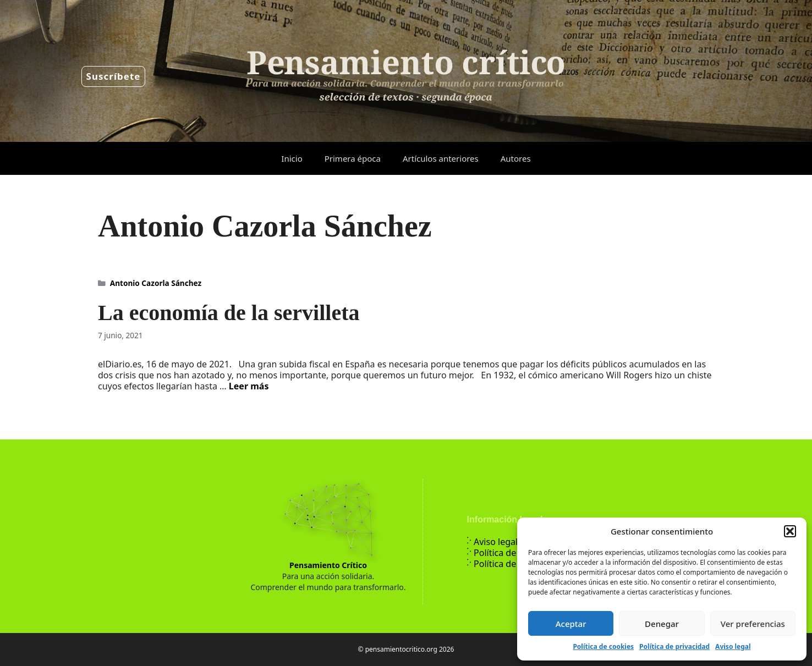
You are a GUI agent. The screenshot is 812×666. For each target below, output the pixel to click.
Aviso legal (733, 646)
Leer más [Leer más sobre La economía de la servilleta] (249, 386)
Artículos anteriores (441, 158)
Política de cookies (603, 646)
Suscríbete (114, 76)
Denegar (662, 624)
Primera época (353, 158)
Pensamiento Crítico (328, 565)
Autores (516, 158)
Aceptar (571, 624)
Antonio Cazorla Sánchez (156, 283)
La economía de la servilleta (229, 313)
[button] (790, 531)
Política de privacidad (674, 646)
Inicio (292, 158)
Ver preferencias (753, 624)
